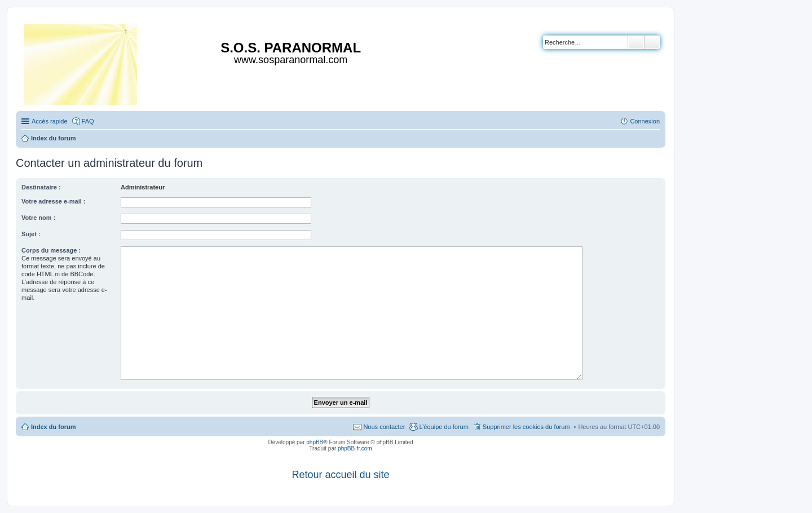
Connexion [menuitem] (645, 121)
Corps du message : (51, 250)
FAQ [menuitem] (88, 121)
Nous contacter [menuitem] (384, 427)
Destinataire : (41, 187)
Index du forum (53, 427)
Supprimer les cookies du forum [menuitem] (526, 427)
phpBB (315, 442)
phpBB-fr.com (355, 448)
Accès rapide (50, 121)
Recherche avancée (652, 42)
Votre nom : (38, 218)
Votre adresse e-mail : (54, 201)
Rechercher (636, 42)
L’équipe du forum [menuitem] (443, 427)
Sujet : (31, 234)
